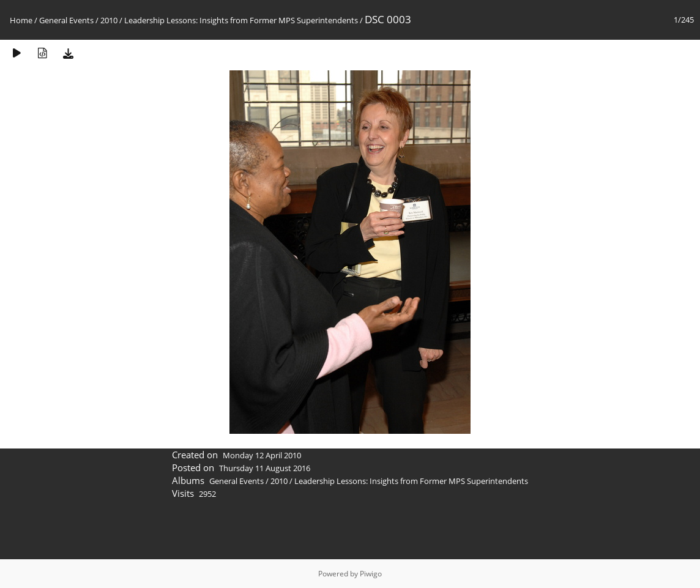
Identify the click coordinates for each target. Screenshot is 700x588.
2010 (109, 20)
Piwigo (371, 574)
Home (21, 20)
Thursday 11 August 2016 (265, 468)
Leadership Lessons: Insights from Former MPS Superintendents (241, 20)
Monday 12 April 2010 (262, 455)
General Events (66, 20)
